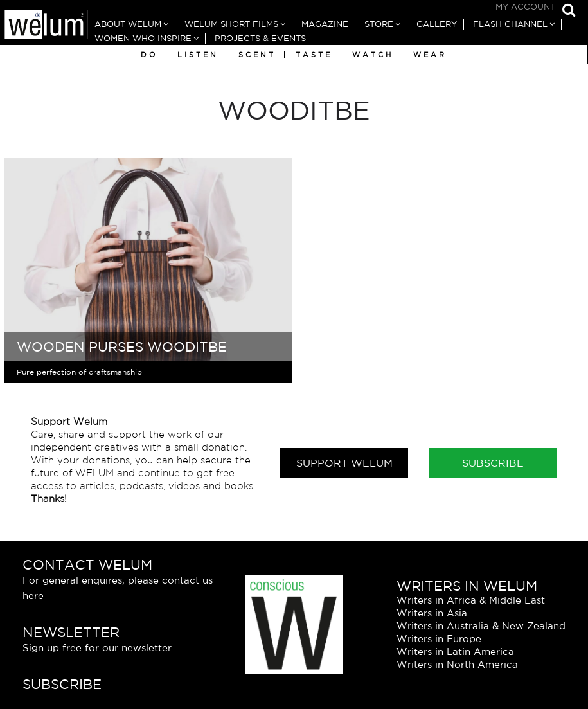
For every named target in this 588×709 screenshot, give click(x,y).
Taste (314, 55)
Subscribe (493, 463)
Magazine (325, 24)
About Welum (128, 24)
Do (149, 55)
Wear (430, 55)
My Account (525, 7)
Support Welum (344, 463)
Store (379, 24)
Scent (257, 55)
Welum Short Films (231, 24)
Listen (198, 55)
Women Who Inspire (143, 38)
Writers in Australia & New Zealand (481, 626)
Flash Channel (510, 24)
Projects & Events (260, 38)
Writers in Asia (432, 613)
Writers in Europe (439, 639)
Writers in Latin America (455, 651)
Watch (373, 55)
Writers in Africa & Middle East (471, 600)
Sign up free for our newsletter (97, 648)
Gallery (437, 24)
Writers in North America (457, 664)
